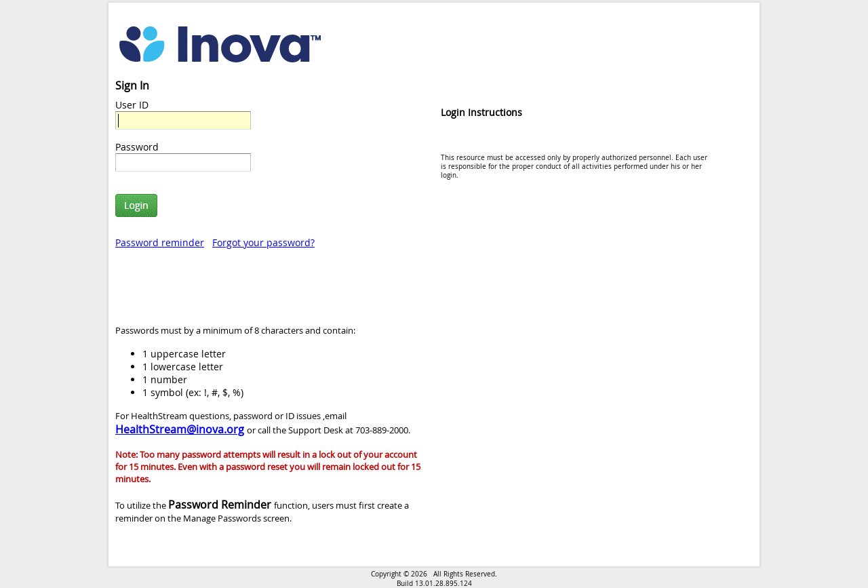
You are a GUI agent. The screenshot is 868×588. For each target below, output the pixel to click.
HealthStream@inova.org (180, 429)
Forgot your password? (263, 242)
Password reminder (160, 242)
